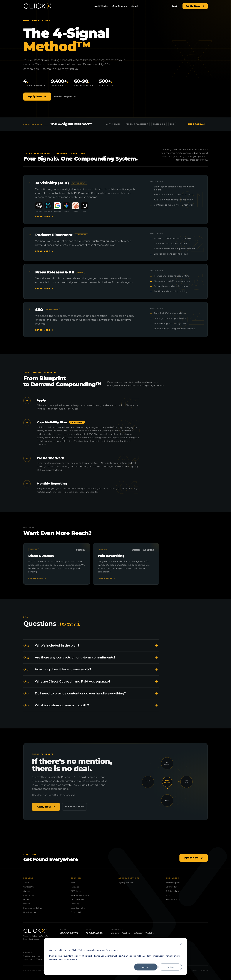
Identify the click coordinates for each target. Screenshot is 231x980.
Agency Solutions (126, 883)
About (135, 6)
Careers (27, 891)
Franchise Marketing (33, 908)
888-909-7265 (69, 933)
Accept (146, 967)
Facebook (126, 933)
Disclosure (204, 970)
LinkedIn (115, 933)
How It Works (100, 6)
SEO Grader (171, 887)
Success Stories (173, 900)
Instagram (138, 933)
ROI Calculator (173, 891)
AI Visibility (76, 891)
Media (26, 900)
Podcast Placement (80, 895)
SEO (73, 883)
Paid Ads (75, 887)
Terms (194, 970)
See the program (65, 96)
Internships (28, 895)
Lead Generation (78, 908)
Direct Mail (76, 912)
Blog (168, 895)
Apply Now (195, 6)
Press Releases (78, 900)
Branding (75, 904)
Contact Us (28, 887)
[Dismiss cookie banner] (181, 944)
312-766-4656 (94, 933)
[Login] (175, 6)
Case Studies (119, 6)
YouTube (150, 933)
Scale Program (173, 883)
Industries (28, 904)
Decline (170, 967)
